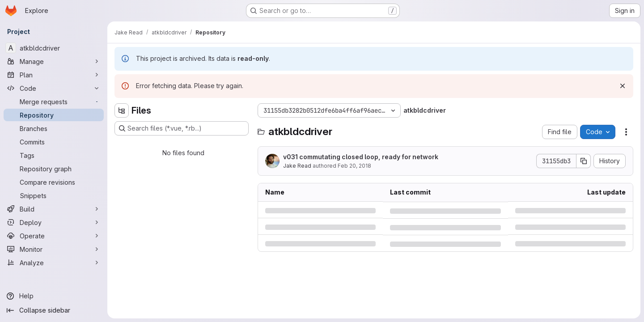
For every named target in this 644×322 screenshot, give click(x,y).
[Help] (54, 296)
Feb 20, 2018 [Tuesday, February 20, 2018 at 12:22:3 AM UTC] (354, 166)
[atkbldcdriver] (54, 48)
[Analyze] (54, 263)
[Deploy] (54, 222)
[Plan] (54, 75)
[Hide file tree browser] (122, 110)
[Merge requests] (54, 102)
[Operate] (54, 236)
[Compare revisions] (54, 182)
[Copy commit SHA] (584, 161)
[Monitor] (54, 249)
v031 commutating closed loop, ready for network (361, 157)
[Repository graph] (54, 169)
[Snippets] (54, 195)
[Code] (54, 88)
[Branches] (54, 128)
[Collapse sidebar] (54, 310)
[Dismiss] (623, 86)
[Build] (54, 209)
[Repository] (54, 115)
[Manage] (54, 61)
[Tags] (54, 155)
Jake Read (297, 166)
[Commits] (54, 142)
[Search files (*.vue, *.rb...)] (182, 128)
